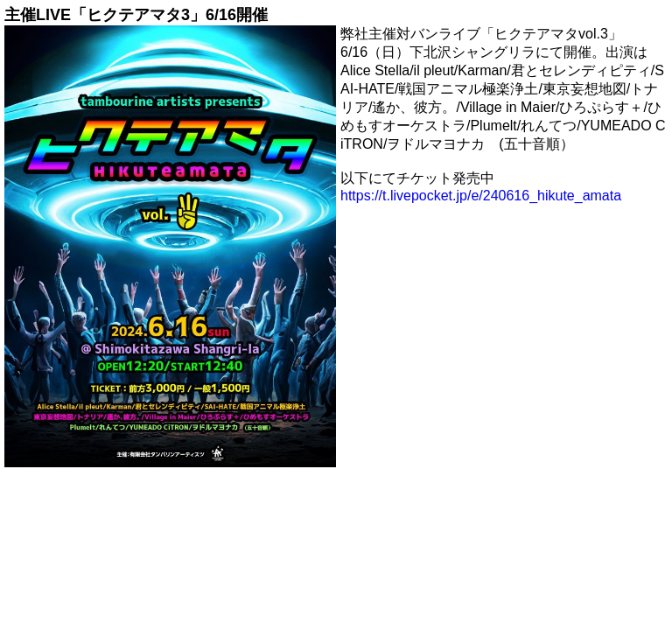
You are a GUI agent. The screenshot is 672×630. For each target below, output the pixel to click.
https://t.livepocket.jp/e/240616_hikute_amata (481, 196)
